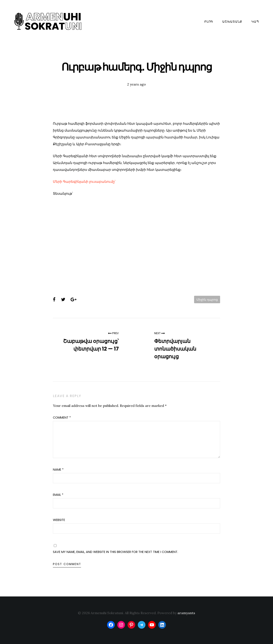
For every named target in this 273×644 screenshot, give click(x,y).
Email (58, 495)
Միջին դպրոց (207, 300)
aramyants (186, 613)
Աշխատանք (232, 22)
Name (58, 470)
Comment (62, 418)
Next (160, 333)
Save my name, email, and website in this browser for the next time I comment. (115, 552)
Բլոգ (209, 22)
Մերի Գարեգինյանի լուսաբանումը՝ (84, 181)
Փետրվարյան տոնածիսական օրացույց (175, 349)
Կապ (255, 22)
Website (59, 520)
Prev (113, 333)
